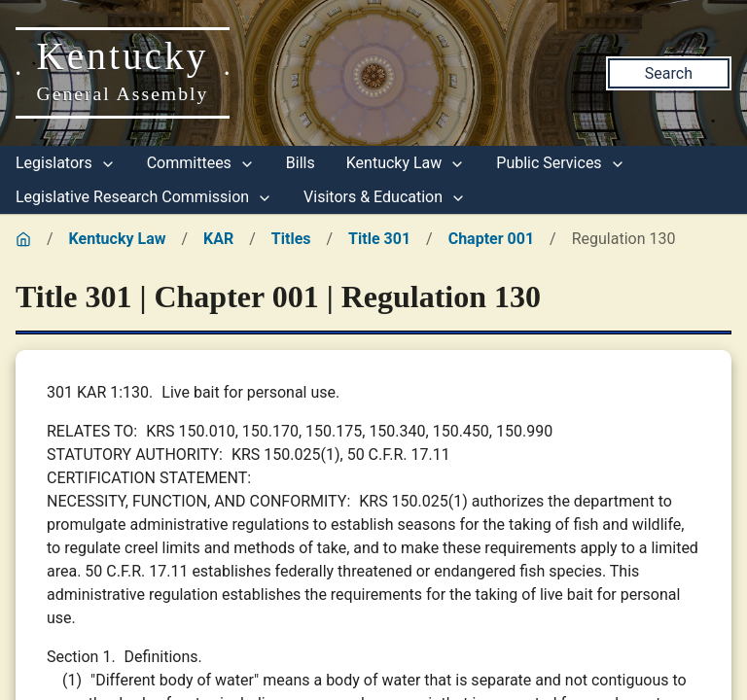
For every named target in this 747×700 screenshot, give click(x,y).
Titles (291, 239)
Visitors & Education (385, 197)
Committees (201, 163)
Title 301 (379, 239)
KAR (218, 239)
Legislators (66, 163)
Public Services (560, 163)
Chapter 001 (491, 239)
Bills (301, 163)
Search (669, 73)
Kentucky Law (406, 163)
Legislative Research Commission (144, 197)
